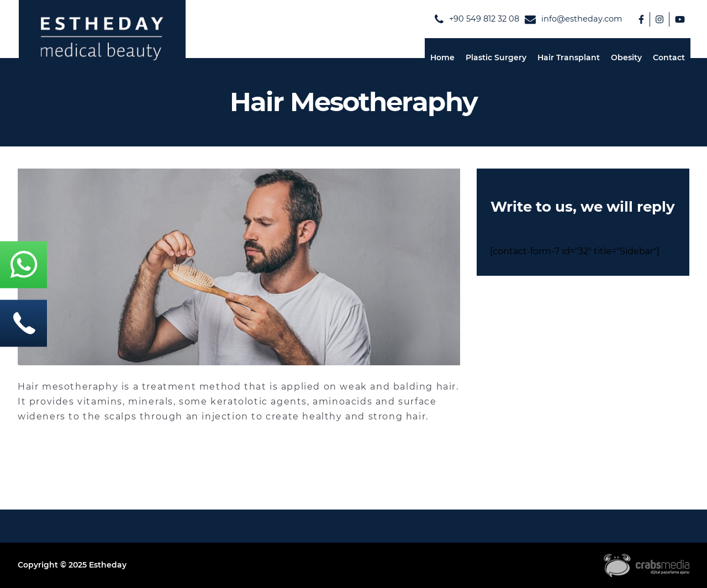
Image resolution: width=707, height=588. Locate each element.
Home (442, 57)
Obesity (626, 57)
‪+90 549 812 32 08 (477, 19)
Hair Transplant (569, 57)
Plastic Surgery (496, 57)
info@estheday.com (573, 19)
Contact (669, 57)
